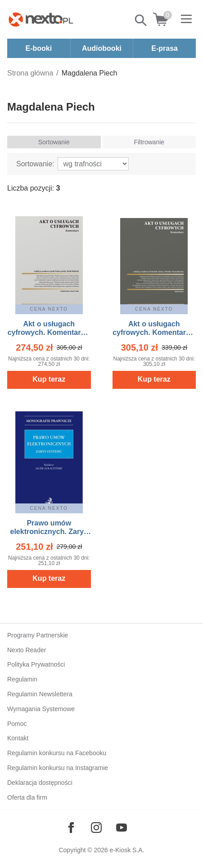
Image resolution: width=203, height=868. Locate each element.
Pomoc (17, 724)
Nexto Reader (27, 650)
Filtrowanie (149, 142)
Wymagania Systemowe (41, 709)
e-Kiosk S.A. (127, 850)
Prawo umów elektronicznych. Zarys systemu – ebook (49, 532)
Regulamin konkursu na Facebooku (57, 753)
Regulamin (22, 679)
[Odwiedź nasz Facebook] (71, 828)
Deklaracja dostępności (40, 783)
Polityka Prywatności (36, 664)
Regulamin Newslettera (40, 694)
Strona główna (30, 73)
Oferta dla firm (27, 797)
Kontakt (18, 738)
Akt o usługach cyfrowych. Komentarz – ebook (49, 332)
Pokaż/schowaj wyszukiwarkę (141, 20)
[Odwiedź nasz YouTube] (122, 828)
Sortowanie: (35, 164)
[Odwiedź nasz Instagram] (96, 828)
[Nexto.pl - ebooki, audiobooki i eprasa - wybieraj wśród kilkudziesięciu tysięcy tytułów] (41, 19)
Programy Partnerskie (38, 635)
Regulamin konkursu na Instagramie (58, 768)
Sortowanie (54, 142)
